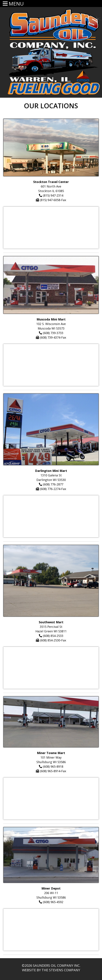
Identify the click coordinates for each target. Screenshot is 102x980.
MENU (16, 4)
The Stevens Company (61, 970)
